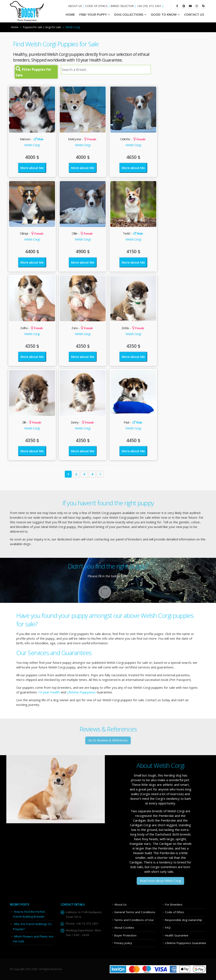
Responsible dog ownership (184, 920)
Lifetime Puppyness (81, 692)
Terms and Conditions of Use (134, 920)
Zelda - (133, 328)
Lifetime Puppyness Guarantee (186, 943)
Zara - (82, 328)
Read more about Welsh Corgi (160, 881)
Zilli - (32, 422)
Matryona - (82, 139)
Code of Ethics (175, 912)
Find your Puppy (93, 14)
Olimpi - (32, 233)
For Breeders (174, 904)
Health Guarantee (177, 935)
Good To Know (164, 14)
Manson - (32, 139)
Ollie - (82, 233)
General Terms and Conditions (135, 912)
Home (15, 27)
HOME (70, 14)
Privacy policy (123, 943)
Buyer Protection (125, 935)
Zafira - (32, 328)
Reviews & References (108, 729)
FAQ (168, 928)
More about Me (32, 168)
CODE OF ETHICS (96, 6)
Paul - (133, 422)
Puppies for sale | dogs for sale (42, 27)
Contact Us (194, 14)
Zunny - (82, 422)
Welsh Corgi (32, 145)
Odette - (133, 139)
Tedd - (133, 233)
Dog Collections (129, 14)
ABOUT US (75, 6)
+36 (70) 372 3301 (149, 6)
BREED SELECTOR (122, 6)
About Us (120, 904)
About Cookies (124, 928)
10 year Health (49, 692)
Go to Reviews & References (108, 740)
